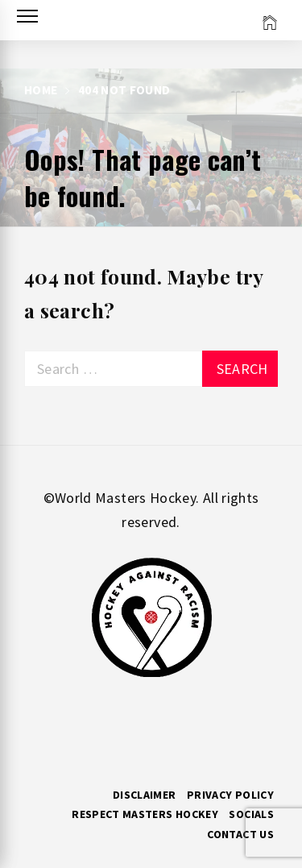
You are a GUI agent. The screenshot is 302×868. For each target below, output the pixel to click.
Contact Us (240, 834)
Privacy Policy (230, 795)
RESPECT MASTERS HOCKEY (145, 814)
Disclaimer (145, 795)
